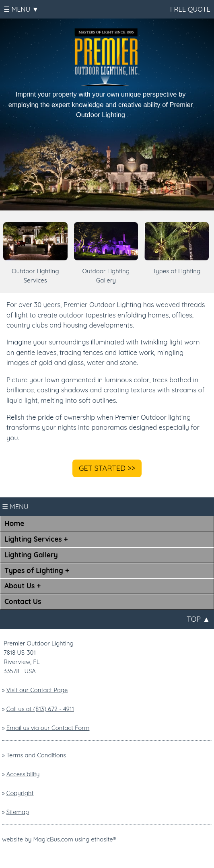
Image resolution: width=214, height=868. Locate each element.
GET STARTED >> (107, 468)
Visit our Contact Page (37, 690)
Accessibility (23, 774)
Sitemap (18, 812)
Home (14, 523)
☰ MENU (15, 506)
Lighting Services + (36, 539)
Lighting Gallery (31, 555)
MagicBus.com (53, 839)
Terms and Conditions (36, 755)
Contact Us (23, 601)
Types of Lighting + (37, 570)
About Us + (23, 586)
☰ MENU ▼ (21, 9)
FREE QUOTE (189, 9)
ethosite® (103, 839)
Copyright (20, 793)
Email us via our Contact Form (48, 728)
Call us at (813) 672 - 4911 (40, 709)
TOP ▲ (198, 619)
